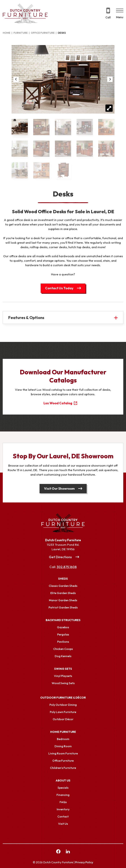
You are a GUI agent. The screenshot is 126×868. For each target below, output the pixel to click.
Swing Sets (63, 669)
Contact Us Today (59, 288)
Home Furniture (63, 732)
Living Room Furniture (63, 753)
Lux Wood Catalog (58, 403)
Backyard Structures (63, 620)
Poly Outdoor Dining (63, 705)
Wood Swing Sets (63, 683)
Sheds (63, 579)
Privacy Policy (84, 862)
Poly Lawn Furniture (63, 712)
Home (6, 33)
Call (108, 17)
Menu (120, 17)
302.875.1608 (67, 567)
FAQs (63, 802)
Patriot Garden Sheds (63, 607)
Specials (63, 788)
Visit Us (63, 824)
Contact (63, 816)
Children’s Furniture (63, 768)
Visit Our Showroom (59, 489)
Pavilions (63, 642)
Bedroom (63, 739)
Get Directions (60, 557)
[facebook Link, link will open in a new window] (58, 852)
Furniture (21, 33)
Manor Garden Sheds (63, 600)
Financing (63, 795)
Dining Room (63, 746)
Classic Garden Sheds (63, 586)
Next (110, 79)
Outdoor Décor (63, 719)
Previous (16, 79)
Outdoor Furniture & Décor (63, 697)
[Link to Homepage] (63, 523)
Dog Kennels (63, 656)
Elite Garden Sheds (63, 593)
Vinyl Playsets (63, 676)
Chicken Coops (63, 649)
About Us (63, 780)
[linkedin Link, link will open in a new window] (68, 852)
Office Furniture (43, 33)
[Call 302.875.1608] (108, 14)
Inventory (63, 809)
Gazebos (63, 627)
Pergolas (63, 634)
